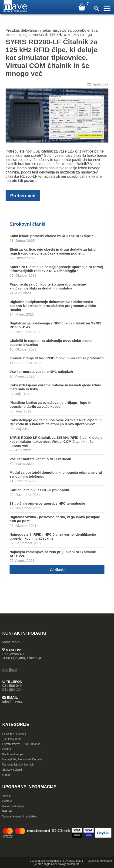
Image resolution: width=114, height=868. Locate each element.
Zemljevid (10, 670)
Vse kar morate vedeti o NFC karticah (40, 459)
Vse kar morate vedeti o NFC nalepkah (41, 372)
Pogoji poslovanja (13, 806)
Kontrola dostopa (13, 754)
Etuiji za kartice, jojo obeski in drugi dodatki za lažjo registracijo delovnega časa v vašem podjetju (53, 251)
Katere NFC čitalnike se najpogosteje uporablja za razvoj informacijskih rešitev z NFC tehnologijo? (56, 269)
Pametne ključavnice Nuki (18, 765)
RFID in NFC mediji (14, 734)
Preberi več (23, 196)
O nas (6, 775)
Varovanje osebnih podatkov (20, 817)
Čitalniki (7, 749)
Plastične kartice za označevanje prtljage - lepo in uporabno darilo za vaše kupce (50, 405)
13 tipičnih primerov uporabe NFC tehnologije (47, 503)
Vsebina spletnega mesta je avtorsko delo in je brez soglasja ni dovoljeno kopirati (57, 862)
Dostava (7, 801)
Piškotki (7, 811)
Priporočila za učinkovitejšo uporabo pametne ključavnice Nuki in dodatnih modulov (48, 286)
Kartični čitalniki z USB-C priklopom (39, 490)
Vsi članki (57, 570)
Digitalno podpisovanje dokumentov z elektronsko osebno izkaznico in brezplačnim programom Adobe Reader (53, 306)
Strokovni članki (12, 770)
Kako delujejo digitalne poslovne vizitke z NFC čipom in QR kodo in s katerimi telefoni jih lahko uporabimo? (56, 422)
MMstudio (106, 861)
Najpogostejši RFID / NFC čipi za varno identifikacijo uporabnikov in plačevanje (53, 536)
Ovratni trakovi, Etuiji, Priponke (21, 744)
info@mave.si (13, 701)
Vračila (7, 796)
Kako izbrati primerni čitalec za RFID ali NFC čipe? (51, 236)
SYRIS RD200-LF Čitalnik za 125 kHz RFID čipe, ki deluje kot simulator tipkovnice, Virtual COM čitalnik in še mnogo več (56, 441)
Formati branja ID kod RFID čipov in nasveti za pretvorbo (57, 358)
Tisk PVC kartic (12, 739)
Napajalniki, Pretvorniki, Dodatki (22, 759)
